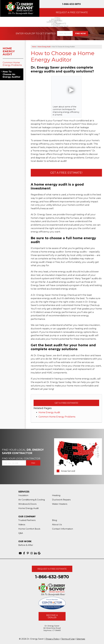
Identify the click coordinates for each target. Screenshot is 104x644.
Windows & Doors (27, 504)
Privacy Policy (53, 639)
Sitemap (81, 639)
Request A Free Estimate (52, 569)
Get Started (47, 34)
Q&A (21, 533)
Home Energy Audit (49, 412)
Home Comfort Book (29, 529)
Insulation (23, 495)
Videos (22, 524)
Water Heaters (60, 504)
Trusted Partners (27, 520)
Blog (54, 520)
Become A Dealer (52, 616)
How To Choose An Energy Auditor (12, 74)
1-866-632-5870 (71, 4)
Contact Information (63, 529)
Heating (56, 495)
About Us (57, 524)
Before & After (26, 545)
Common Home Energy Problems (57, 417)
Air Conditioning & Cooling (32, 500)
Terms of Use (68, 639)
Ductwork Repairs (61, 500)
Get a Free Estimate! (66, 173)
